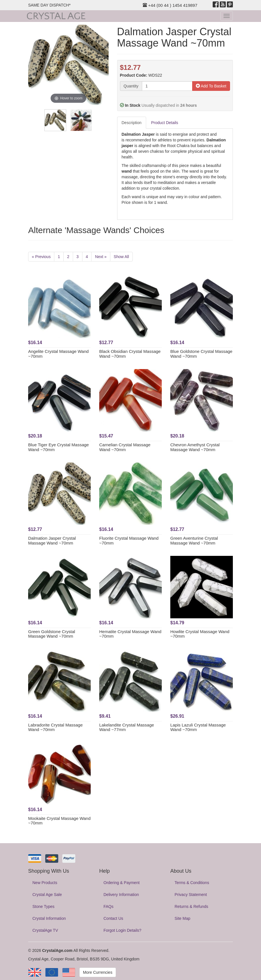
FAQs (108, 906)
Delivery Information (121, 895)
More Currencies (98, 972)
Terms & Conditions (192, 883)
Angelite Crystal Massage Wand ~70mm (58, 354)
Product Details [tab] (165, 123)
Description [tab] (132, 123)
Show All (121, 257)
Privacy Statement (191, 895)
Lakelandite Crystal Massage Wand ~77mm (127, 727)
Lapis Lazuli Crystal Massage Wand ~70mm (198, 727)
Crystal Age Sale (47, 895)
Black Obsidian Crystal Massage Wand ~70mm (130, 354)
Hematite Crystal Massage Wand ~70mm (130, 634)
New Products (45, 883)
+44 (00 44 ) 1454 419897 (170, 5)
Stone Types (43, 906)
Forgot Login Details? (122, 930)
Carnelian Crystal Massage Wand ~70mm (125, 447)
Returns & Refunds (191, 906)
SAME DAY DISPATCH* (49, 5)
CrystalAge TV (45, 930)
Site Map (182, 918)
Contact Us (113, 918)
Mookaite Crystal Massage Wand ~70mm (59, 821)
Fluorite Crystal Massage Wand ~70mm (129, 541)
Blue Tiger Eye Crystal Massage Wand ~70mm (58, 447)
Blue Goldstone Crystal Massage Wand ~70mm (201, 354)
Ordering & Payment (122, 883)
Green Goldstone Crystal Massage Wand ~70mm (52, 634)
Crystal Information (49, 918)
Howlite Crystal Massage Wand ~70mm (200, 634)
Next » (101, 257)
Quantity (131, 86)
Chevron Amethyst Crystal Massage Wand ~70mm (195, 447)
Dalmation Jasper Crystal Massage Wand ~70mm (52, 541)
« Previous (41, 257)
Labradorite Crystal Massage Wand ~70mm (55, 727)
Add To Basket (211, 86)
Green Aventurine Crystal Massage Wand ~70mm (194, 541)
